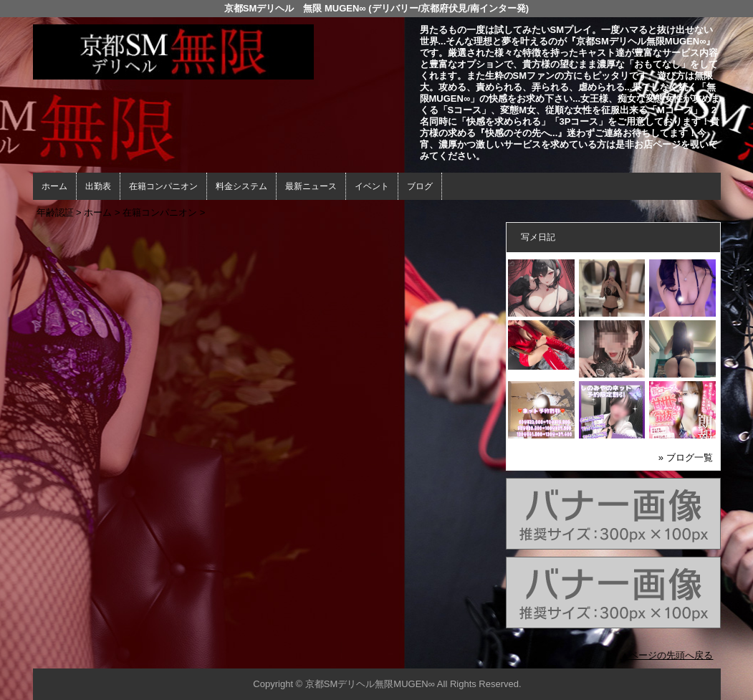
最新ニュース (311, 186)
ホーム (54, 186)
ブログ (420, 186)
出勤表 (98, 186)
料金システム (241, 186)
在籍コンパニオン (163, 186)
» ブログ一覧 (686, 457)
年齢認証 (55, 212)
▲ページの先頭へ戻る (667, 655)
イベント (372, 186)
